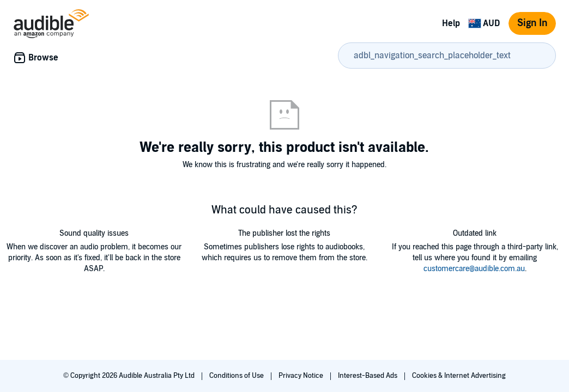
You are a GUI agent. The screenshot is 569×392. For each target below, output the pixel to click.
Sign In (532, 23)
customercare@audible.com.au (474, 269)
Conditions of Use (237, 376)
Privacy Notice (302, 376)
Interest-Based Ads (368, 376)
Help (451, 23)
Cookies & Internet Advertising (459, 376)
